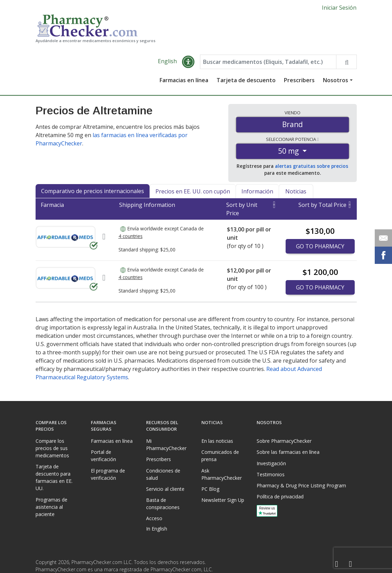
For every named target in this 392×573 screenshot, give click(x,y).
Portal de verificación (103, 456)
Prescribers (299, 80)
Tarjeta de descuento (246, 80)
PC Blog (210, 489)
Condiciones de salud (163, 474)
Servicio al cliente (165, 489)
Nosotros (336, 80)
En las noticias (217, 441)
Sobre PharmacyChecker (284, 441)
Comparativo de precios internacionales (93, 191)
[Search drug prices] (346, 62)
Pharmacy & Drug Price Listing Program (301, 485)
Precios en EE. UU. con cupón (193, 191)
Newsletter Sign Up (223, 500)
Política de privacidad (280, 496)
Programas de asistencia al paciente (51, 507)
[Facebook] (337, 564)
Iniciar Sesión (339, 8)
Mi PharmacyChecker (166, 445)
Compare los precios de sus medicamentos (52, 448)
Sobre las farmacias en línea (288, 452)
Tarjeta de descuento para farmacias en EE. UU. (54, 477)
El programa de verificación (108, 474)
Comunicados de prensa (220, 456)
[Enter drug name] (268, 62)
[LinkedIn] (351, 564)
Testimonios (271, 474)
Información (257, 191)
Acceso (154, 518)
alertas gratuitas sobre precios (312, 166)
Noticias (296, 191)
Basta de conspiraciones (163, 504)
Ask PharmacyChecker (222, 474)
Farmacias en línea (184, 80)
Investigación (271, 463)
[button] (188, 62)
